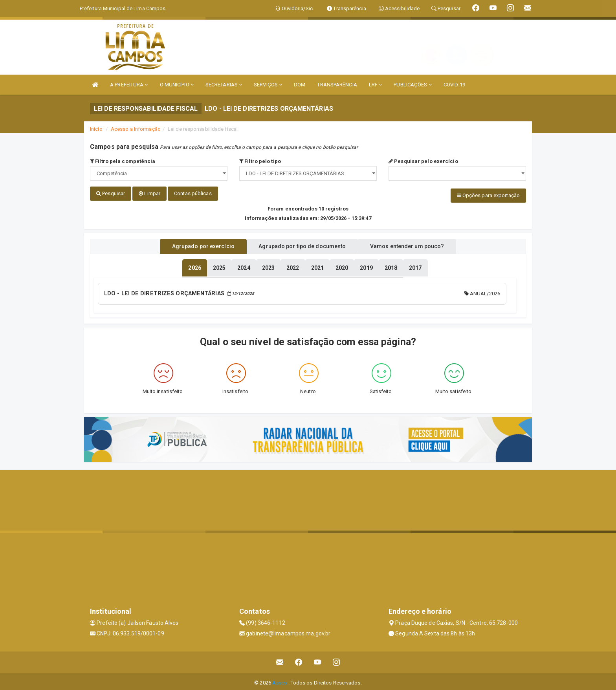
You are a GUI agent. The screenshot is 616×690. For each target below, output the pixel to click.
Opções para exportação (488, 195)
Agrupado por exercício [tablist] (194, 245)
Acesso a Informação (136, 129)
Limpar (149, 193)
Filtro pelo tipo (260, 161)
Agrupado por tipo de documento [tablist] (302, 245)
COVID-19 (455, 85)
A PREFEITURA (129, 85)
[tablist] (194, 266)
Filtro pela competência (123, 161)
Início (96, 129)
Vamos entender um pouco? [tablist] (416, 245)
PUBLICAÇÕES (412, 85)
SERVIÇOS (268, 85)
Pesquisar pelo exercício (423, 161)
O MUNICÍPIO (177, 85)
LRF (376, 85)
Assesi (280, 680)
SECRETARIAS (224, 85)
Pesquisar (111, 193)
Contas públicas (193, 193)
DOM (300, 85)
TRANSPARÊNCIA (337, 85)
